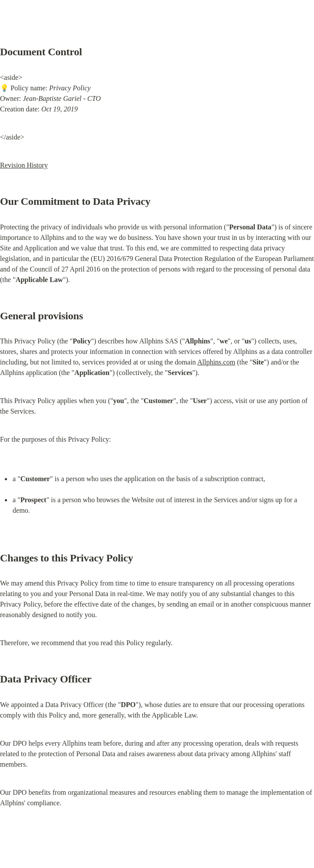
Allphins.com (216, 362)
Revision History (24, 165)
